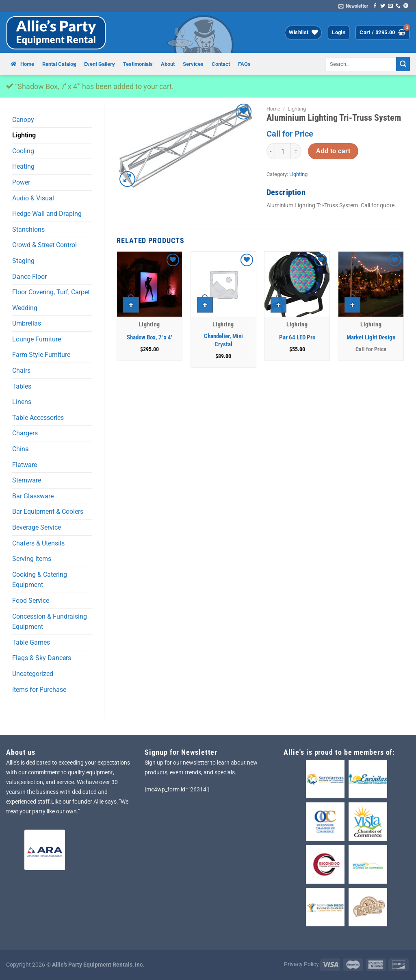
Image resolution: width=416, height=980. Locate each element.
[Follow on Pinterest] (406, 6)
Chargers (25, 433)
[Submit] (403, 64)
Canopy (23, 120)
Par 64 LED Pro (297, 337)
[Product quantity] (283, 151)
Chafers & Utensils (38, 543)
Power (21, 182)
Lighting (24, 135)
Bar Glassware (33, 496)
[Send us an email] (390, 6)
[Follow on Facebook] (375, 6)
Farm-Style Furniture (41, 355)
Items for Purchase (39, 690)
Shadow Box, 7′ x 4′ (149, 337)
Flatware (25, 465)
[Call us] (398, 6)
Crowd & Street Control (44, 245)
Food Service (31, 601)
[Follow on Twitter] (383, 6)
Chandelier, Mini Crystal (223, 340)
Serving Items (32, 559)
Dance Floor (29, 277)
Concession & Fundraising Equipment (50, 622)
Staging (23, 261)
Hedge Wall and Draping (47, 214)
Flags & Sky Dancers (42, 658)
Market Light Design (371, 337)
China (21, 449)
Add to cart (333, 151)
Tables (22, 386)
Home (273, 109)
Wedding (25, 308)
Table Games (31, 642)
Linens (22, 402)
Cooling (23, 151)
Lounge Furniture (37, 339)
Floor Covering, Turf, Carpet (51, 292)
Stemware (27, 480)
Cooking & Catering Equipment (40, 580)
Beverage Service (37, 527)
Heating (23, 166)
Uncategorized (33, 674)
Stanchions (28, 229)
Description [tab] (286, 192)
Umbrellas (27, 323)
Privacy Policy (301, 964)
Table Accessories (38, 418)
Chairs (21, 370)
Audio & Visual (33, 198)
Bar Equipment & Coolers (48, 512)
